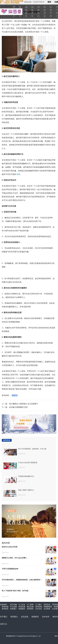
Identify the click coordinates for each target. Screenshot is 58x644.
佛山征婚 (30, 607)
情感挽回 (22, 609)
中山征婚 (13, 607)
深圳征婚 (39, 607)
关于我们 (4, 617)
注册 (56, 2)
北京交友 (39, 609)
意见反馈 (25, 617)
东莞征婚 (22, 607)
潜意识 (15, 395)
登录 (49, 2)
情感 (18, 174)
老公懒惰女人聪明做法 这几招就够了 (24, 404)
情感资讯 (35, 617)
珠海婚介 (13, 609)
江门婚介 (39, 604)
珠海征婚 (5, 607)
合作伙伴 (46, 617)
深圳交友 (47, 604)
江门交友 (22, 604)
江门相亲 (30, 604)
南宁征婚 (13, 604)
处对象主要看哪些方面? (19, 407)
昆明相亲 (30, 609)
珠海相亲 (5, 609)
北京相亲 (47, 609)
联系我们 (14, 617)
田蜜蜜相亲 (48, 607)
